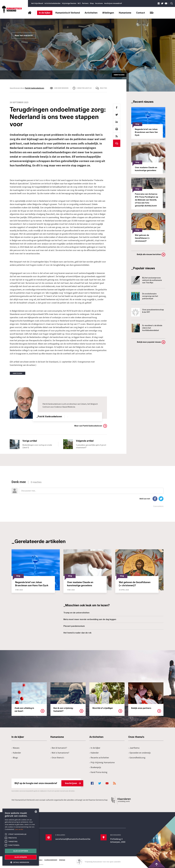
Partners (85, 3)
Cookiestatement (51, 860)
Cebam (83, 404)
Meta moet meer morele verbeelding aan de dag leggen (90, 619)
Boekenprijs (95, 767)
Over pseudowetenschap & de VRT (148, 312)
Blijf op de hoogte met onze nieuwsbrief (48, 783)
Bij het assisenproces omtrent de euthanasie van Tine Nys (147, 280)
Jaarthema (134, 748)
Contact (141, 13)
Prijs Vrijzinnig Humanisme (102, 763)
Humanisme (125, 13)
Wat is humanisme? (60, 753)
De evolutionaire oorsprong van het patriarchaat (145, 296)
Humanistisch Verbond (68, 13)
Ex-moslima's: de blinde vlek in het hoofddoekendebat (147, 328)
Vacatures (99, 3)
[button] (21, 862)
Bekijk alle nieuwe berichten (149, 254)
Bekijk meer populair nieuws (149, 342)
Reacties (103, 88)
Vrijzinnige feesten (69, 3)
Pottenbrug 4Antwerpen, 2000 (118, 841)
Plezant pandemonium (74, 626)
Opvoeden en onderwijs (139, 753)
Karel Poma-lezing (98, 772)
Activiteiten (91, 13)
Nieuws (15, 748)
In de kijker (45, 13)
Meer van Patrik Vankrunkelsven (88, 426)
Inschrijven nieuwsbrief (113, 3)
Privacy (40, 860)
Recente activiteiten (99, 758)
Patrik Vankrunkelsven (35, 88)
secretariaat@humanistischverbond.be (73, 839)
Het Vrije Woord (37, 3)
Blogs (15, 758)
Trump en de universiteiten (76, 613)
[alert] (21, 837)
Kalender (16, 753)
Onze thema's (57, 758)
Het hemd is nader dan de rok (77, 633)
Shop (92, 3)
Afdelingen (108, 13)
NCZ (79, 3)
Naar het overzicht (24, 35)
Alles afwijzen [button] (21, 857)
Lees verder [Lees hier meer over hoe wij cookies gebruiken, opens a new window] (19, 829)
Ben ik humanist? (59, 748)
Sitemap (62, 860)
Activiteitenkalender (52, 3)
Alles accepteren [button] (21, 851)
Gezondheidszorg (137, 758)
